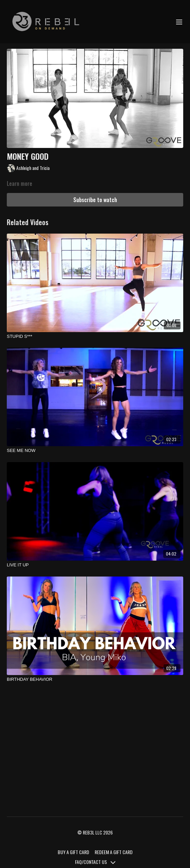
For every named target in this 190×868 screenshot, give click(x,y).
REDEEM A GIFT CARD (114, 852)
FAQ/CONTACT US (95, 862)
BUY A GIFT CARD (73, 852)
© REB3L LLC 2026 (95, 832)
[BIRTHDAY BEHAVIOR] (95, 679)
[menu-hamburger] (179, 22)
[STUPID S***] (95, 337)
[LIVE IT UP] (95, 565)
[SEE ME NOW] (95, 451)
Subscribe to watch (95, 200)
